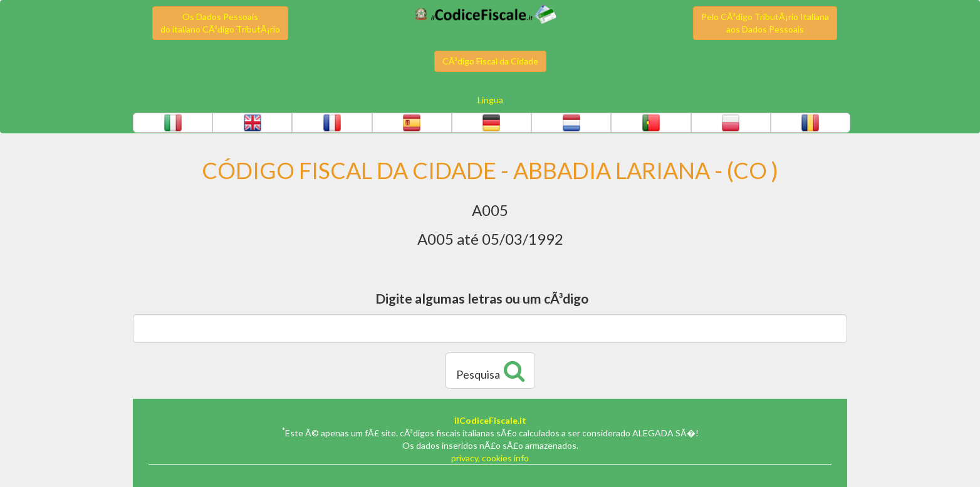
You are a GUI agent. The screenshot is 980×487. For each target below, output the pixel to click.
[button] (173, 123)
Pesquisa (490, 371)
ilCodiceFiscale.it (490, 420)
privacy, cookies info (490, 458)
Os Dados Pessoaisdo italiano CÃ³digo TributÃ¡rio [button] (220, 23)
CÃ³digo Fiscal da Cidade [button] (490, 61)
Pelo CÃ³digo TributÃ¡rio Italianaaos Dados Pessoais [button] (765, 23)
